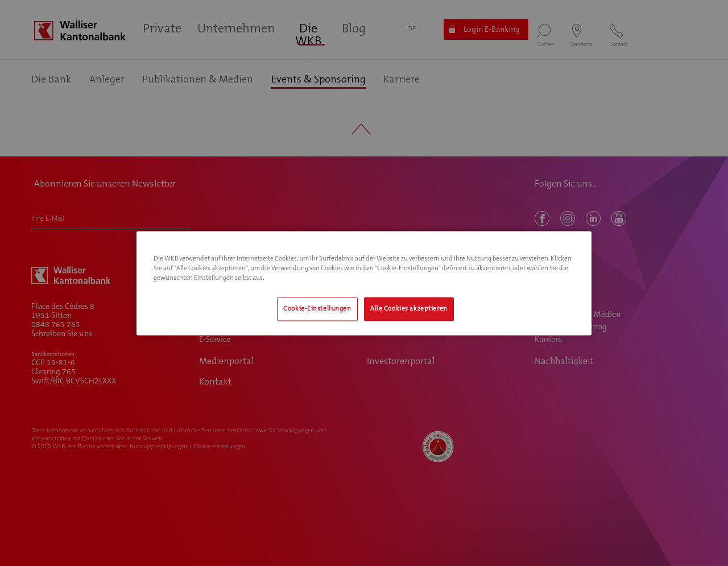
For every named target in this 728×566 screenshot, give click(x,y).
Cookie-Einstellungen (317, 309)
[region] (364, 283)
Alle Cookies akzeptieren (409, 309)
